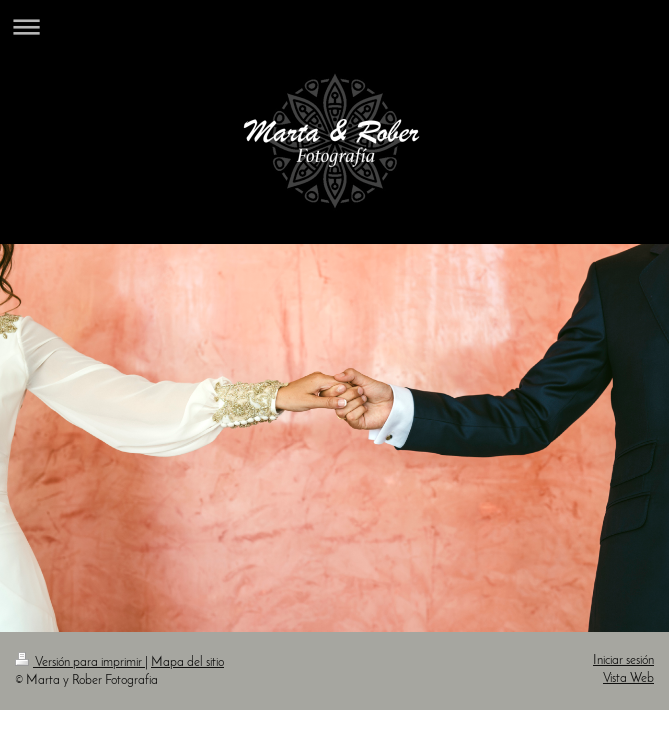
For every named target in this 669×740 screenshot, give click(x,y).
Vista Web (628, 678)
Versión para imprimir (80, 662)
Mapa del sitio (187, 662)
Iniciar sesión (623, 660)
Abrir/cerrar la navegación (334, 26)
